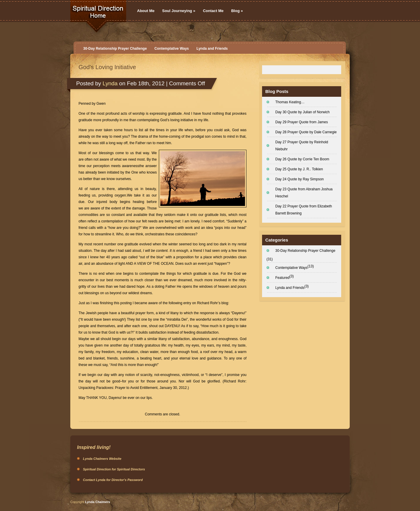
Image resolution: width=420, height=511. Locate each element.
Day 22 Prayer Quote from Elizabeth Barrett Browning (304, 210)
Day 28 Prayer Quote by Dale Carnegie (306, 132)
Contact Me (213, 11)
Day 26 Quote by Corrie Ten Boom (302, 159)
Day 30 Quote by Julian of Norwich (302, 112)
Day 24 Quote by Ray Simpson (300, 179)
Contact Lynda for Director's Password (113, 480)
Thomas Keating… (290, 102)
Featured (282, 278)
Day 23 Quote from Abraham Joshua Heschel (304, 193)
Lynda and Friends (212, 49)
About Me (146, 11)
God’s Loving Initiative (107, 67)
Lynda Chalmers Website (102, 459)
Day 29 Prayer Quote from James (302, 122)
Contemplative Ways (172, 49)
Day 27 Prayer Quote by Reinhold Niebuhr (302, 146)
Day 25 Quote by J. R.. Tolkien (299, 169)
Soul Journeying (179, 11)
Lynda (110, 83)
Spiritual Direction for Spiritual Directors (114, 469)
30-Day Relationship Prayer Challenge (115, 49)
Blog (237, 11)
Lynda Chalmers (97, 502)
